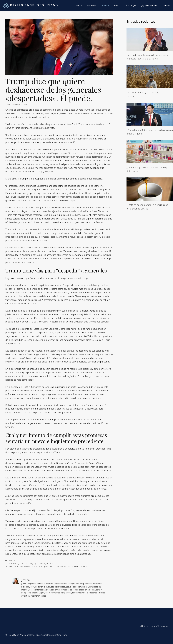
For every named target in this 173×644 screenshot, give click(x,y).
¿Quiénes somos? (149, 5)
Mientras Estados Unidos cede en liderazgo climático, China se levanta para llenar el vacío (48, 566)
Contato (166, 5)
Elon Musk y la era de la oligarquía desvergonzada (31, 564)
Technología (130, 5)
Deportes (92, 5)
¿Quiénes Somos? (149, 626)
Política (105, 5)
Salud (117, 5)
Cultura (78, 5)
